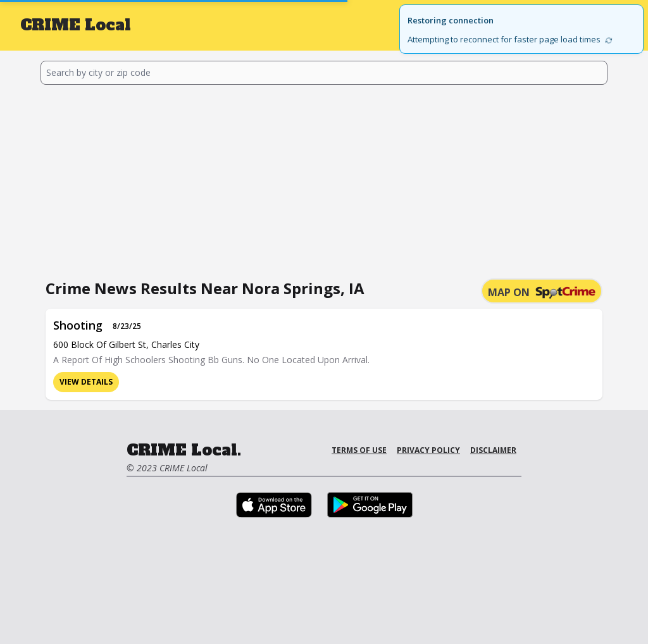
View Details (86, 382)
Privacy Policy (428, 450)
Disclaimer (493, 450)
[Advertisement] (324, 180)
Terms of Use (359, 450)
